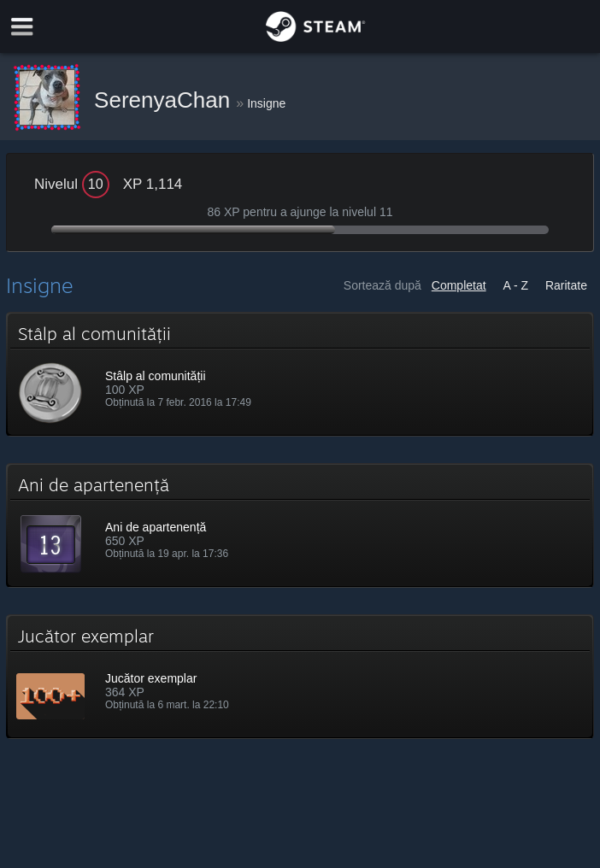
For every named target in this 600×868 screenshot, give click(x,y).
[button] (300, 374)
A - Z (516, 285)
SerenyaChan (165, 100)
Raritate (566, 285)
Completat (459, 285)
